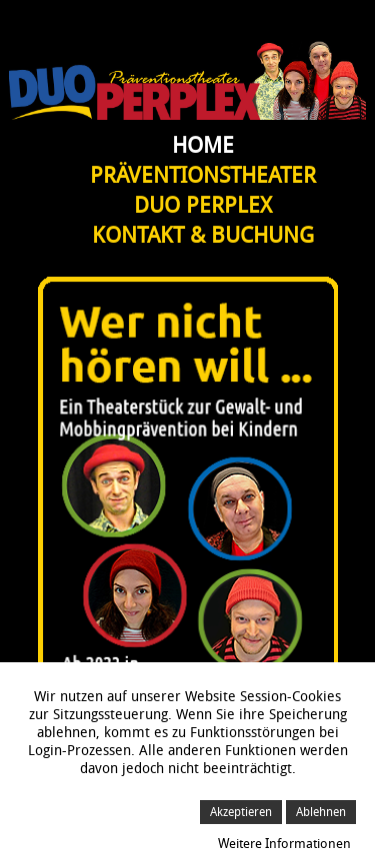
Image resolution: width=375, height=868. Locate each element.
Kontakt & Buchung (203, 236)
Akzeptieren (241, 812)
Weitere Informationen (284, 844)
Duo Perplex (203, 206)
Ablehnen (321, 812)
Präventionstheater (203, 176)
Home (203, 146)
